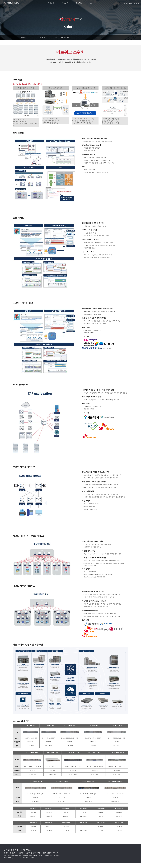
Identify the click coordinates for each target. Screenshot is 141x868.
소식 (92, 3)
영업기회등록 (128, 3)
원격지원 (137, 3)
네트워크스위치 (66, 38)
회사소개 (51, 3)
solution (43, 38)
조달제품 (79, 3)
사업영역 (65, 3)
